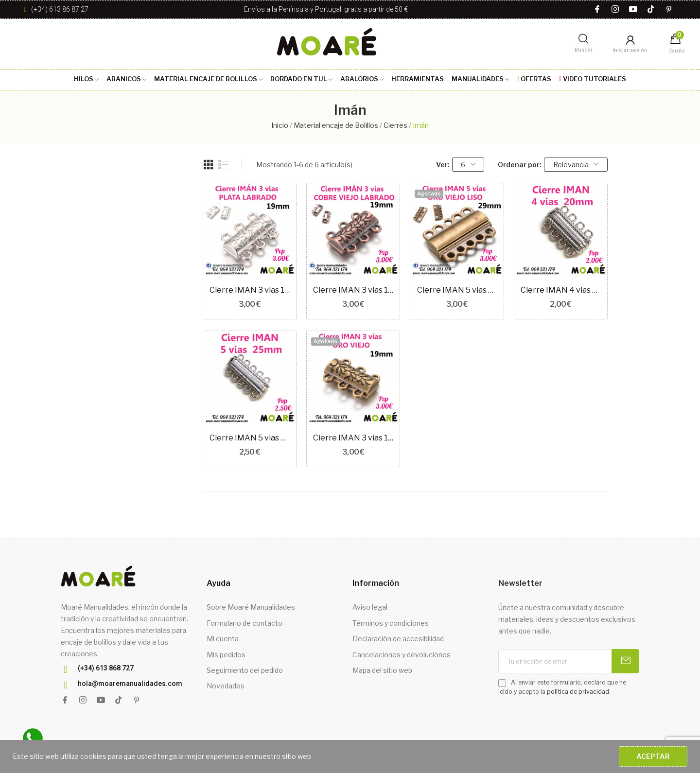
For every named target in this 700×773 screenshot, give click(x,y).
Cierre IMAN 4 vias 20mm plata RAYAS (561, 290)
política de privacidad (578, 692)
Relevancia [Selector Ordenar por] (576, 165)
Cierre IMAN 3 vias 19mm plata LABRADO (250, 290)
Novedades (226, 686)
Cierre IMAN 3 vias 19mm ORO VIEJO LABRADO (353, 438)
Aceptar (653, 756)
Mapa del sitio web (382, 670)
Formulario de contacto (245, 623)
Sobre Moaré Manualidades (251, 607)
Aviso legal (370, 607)
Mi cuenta (223, 639)
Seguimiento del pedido (245, 670)
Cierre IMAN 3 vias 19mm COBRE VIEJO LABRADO (353, 290)
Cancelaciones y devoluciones (402, 655)
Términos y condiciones (391, 623)
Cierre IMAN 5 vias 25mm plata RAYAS (250, 438)
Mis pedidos (226, 655)
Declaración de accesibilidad (398, 639)
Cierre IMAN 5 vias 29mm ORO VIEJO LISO (457, 290)
